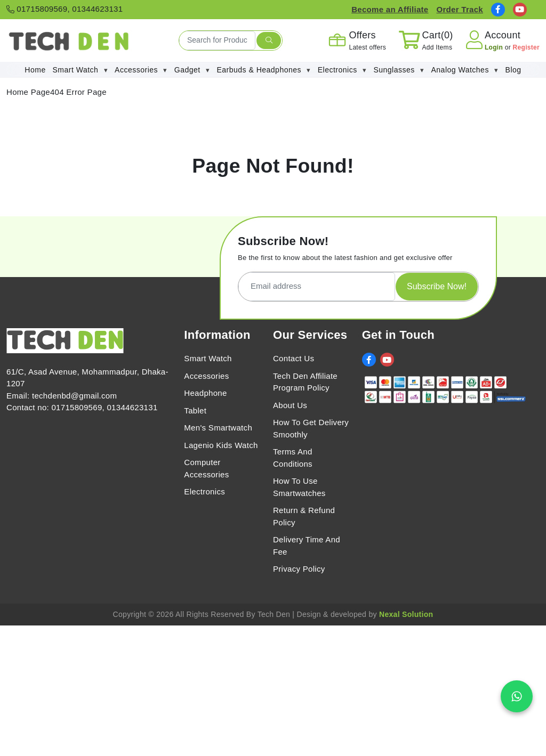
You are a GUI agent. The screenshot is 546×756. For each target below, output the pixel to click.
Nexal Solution (406, 614)
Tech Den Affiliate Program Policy (305, 382)
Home (35, 70)
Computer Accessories (206, 468)
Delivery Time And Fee (307, 546)
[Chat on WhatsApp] (517, 696)
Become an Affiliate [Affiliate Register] (390, 9)
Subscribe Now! (437, 286)
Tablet (195, 410)
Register (526, 47)
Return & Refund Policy (304, 516)
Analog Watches (464, 70)
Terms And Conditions (293, 458)
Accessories (141, 70)
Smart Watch (81, 70)
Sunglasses (399, 70)
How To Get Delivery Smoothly (311, 428)
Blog (513, 70)
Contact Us (294, 358)
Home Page (28, 92)
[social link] (498, 10)
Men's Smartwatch (218, 428)
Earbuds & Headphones (264, 70)
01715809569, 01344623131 (65, 9)
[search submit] (269, 40)
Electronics (342, 70)
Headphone (205, 393)
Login (495, 47)
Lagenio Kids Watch (221, 445)
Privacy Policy (299, 569)
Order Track (460, 9)
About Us (290, 405)
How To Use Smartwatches (299, 487)
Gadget (192, 70)
